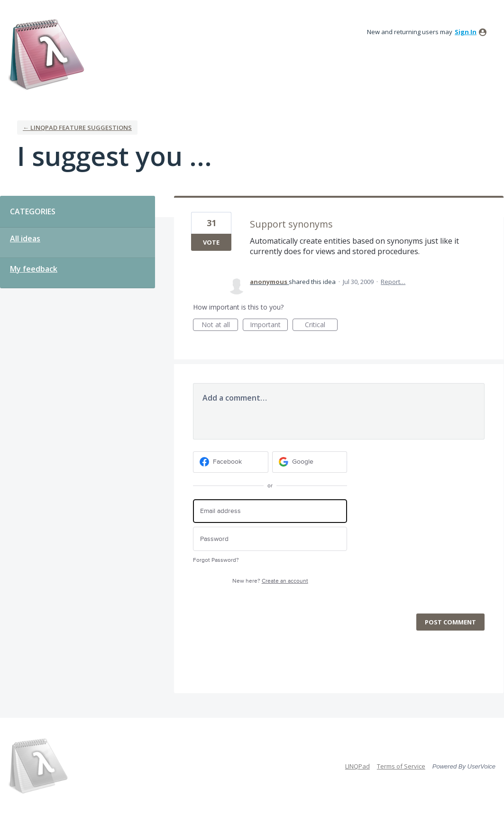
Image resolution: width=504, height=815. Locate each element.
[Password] (270, 539)
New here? (270, 581)
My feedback (34, 269)
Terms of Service (401, 766)
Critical (321, 325)
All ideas (25, 238)
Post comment (450, 622)
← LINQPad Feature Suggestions (77, 128)
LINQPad (357, 766)
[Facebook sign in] (231, 462)
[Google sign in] (310, 462)
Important (269, 325)
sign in (466, 32)
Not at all (220, 325)
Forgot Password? (216, 560)
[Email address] (270, 511)
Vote (211, 242)
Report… (393, 282)
